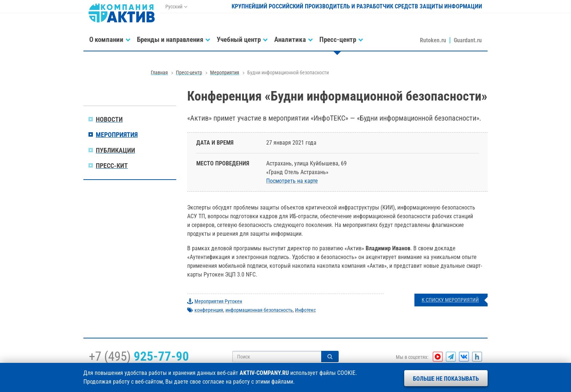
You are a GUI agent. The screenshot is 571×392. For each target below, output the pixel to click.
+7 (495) (139, 356)
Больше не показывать (446, 379)
